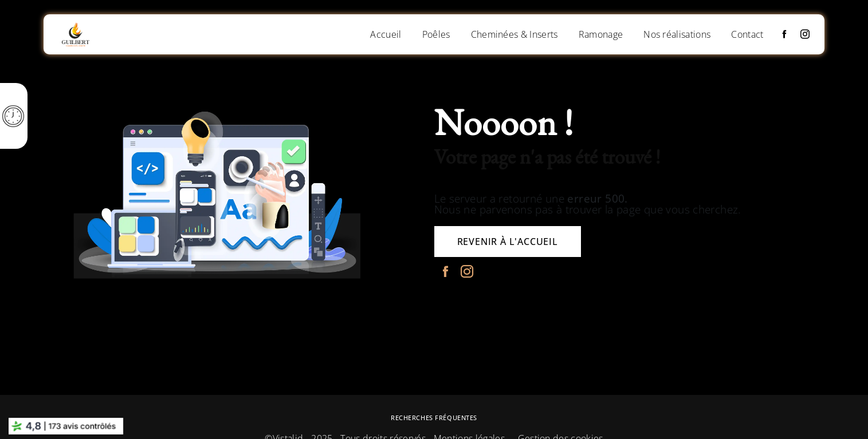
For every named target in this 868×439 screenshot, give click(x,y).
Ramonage (601, 34)
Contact (747, 34)
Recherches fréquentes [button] (434, 418)
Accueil (386, 34)
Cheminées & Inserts (514, 34)
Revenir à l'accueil (508, 242)
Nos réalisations (677, 34)
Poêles (436, 34)
